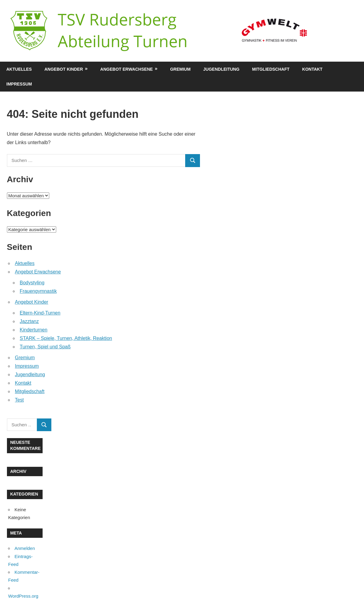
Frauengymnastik (38, 291)
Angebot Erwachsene (127, 69)
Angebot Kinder (64, 69)
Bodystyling (32, 283)
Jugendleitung (221, 69)
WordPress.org (23, 596)
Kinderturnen (34, 330)
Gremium (180, 69)
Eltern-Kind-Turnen (40, 313)
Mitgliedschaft (271, 69)
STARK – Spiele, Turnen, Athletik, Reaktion (66, 338)
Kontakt (312, 69)
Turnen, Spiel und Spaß (45, 347)
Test (19, 400)
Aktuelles (19, 69)
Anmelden (25, 548)
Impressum (19, 84)
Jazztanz (29, 321)
